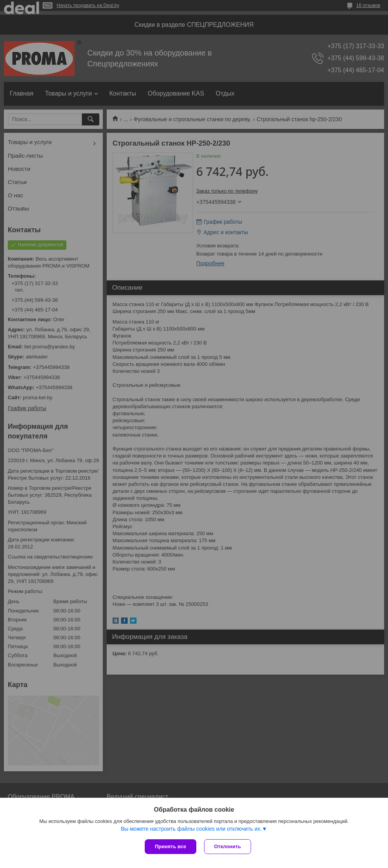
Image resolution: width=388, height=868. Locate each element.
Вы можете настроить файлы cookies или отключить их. (191, 829)
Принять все (171, 846)
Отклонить (228, 846)
